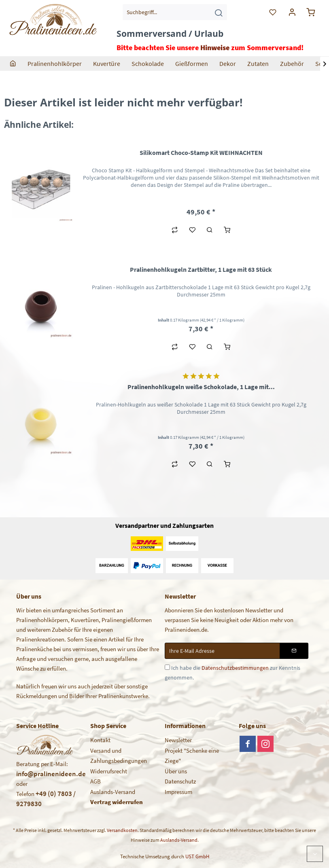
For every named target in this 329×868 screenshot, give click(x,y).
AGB (96, 781)
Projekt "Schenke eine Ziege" (192, 756)
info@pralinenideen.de (51, 774)
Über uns (176, 771)
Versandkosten (122, 830)
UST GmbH (197, 856)
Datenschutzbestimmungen (235, 668)
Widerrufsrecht (109, 771)
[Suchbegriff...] (175, 12)
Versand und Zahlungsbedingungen (119, 756)
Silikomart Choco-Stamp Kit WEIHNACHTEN (201, 152)
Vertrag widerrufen (117, 802)
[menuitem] (175, 12)
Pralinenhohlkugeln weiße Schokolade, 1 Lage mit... (201, 387)
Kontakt (100, 740)
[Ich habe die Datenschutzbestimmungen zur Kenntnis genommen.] (167, 667)
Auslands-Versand (113, 792)
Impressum (178, 792)
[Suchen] (219, 12)
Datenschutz (180, 781)
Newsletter (178, 740)
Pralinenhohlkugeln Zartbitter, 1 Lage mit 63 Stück (201, 269)
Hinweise (215, 48)
